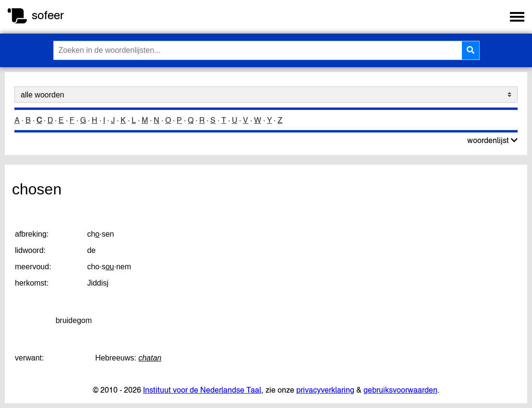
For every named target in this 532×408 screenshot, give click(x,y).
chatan (150, 358)
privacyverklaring (325, 390)
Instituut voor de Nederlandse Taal (202, 390)
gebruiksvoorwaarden (400, 390)
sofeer (48, 15)
